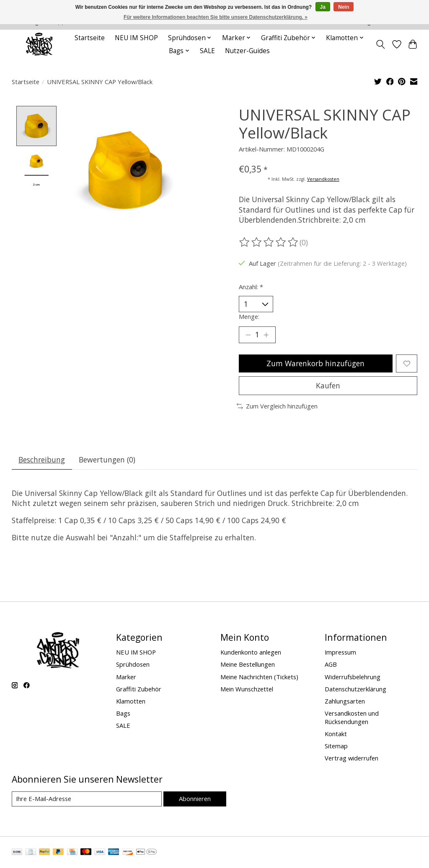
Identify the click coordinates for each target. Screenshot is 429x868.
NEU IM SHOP (136, 38)
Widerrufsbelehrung (353, 677)
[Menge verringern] (248, 335)
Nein (344, 7)
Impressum (340, 652)
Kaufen (328, 385)
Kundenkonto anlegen (251, 652)
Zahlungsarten (345, 701)
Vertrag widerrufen (351, 758)
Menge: (249, 316)
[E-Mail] (87, 799)
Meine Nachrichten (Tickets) (259, 677)
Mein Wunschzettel (247, 689)
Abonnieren (195, 799)
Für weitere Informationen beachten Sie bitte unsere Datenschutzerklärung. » (216, 17)
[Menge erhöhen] (266, 335)
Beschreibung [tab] (42, 460)
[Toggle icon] (380, 44)
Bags (123, 713)
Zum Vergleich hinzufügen (277, 406)
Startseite (90, 38)
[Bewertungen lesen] (269, 242)
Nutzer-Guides (247, 51)
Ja (323, 7)
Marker (126, 677)
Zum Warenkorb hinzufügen (315, 363)
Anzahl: (251, 287)
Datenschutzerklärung (355, 689)
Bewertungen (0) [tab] (107, 460)
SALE (207, 51)
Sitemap (336, 746)
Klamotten (131, 701)
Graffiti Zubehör (139, 689)
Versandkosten (323, 179)
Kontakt (336, 734)
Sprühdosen (133, 664)
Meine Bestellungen (248, 664)
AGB (331, 664)
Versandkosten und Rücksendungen (352, 717)
